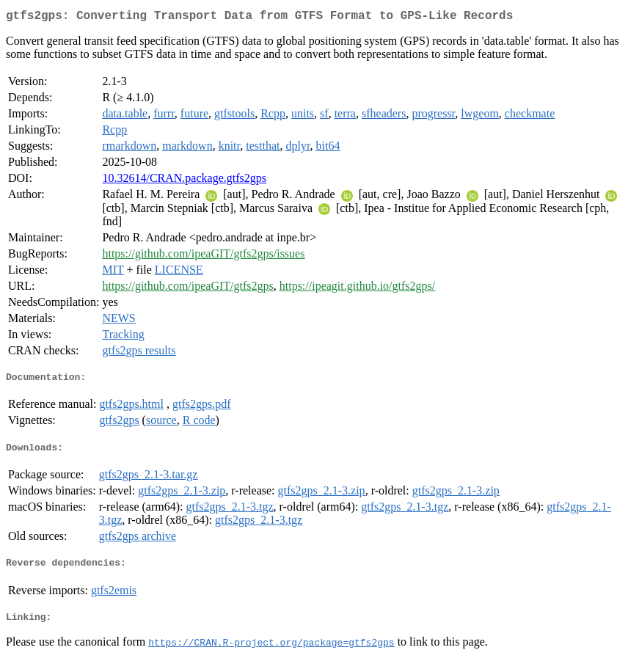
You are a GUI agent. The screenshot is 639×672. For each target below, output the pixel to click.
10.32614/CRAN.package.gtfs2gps (184, 181)
